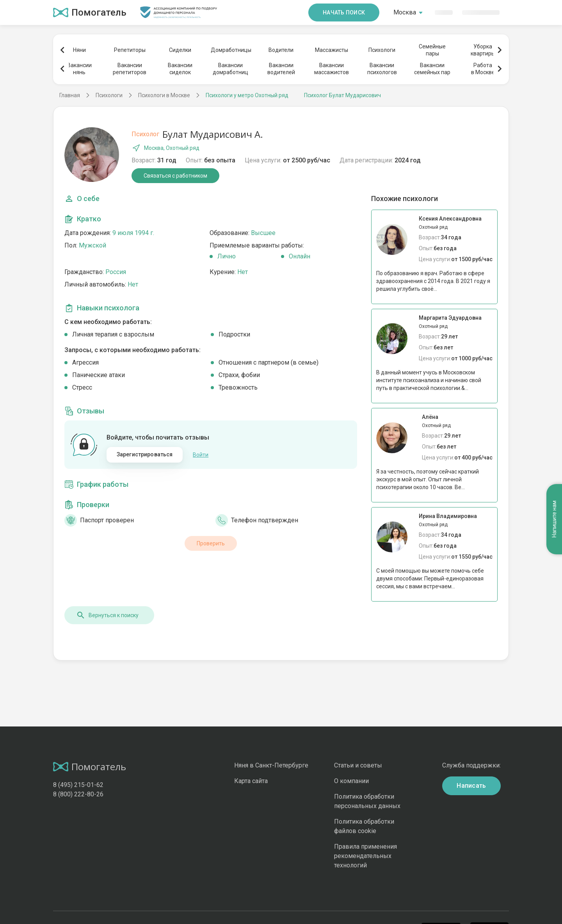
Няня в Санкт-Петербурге (271, 765)
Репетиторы (130, 50)
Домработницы (231, 50)
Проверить (211, 543)
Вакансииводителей (281, 69)
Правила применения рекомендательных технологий (365, 856)
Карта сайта (251, 781)
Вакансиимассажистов (332, 69)
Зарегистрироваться (145, 454)
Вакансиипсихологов (382, 69)
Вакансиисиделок (180, 69)
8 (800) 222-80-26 (78, 794)
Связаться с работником (175, 176)
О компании (351, 781)
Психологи (382, 50)
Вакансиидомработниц (230, 69)
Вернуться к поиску (107, 615)
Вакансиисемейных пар (432, 69)
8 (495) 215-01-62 (78, 785)
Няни (79, 50)
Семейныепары (432, 50)
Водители (281, 50)
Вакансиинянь (79, 69)
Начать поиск (344, 12)
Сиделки (180, 50)
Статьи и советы (358, 765)
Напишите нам (554, 519)
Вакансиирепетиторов (130, 69)
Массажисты (332, 50)
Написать (471, 786)
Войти (201, 455)
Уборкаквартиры (483, 50)
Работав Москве (483, 69)
